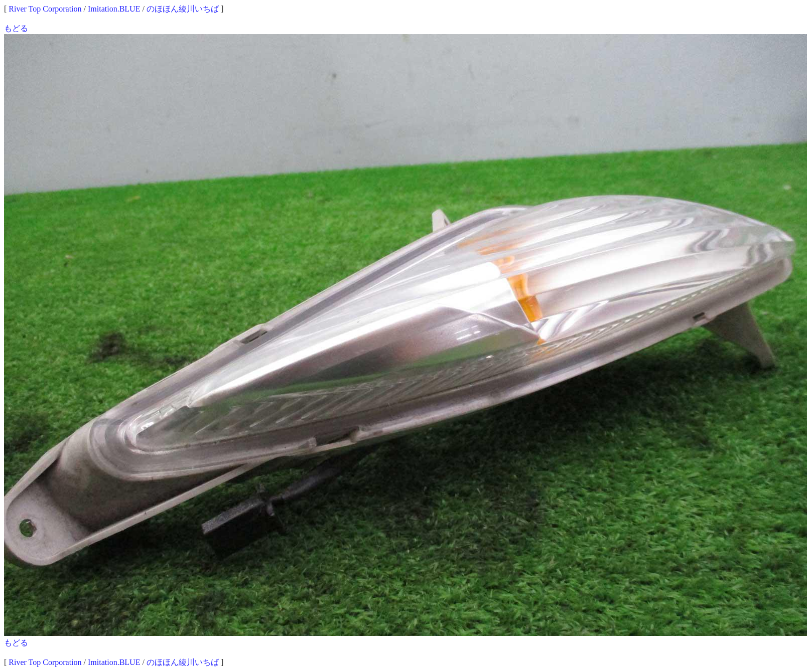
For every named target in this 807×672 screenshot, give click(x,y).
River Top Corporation (45, 9)
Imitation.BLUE (114, 9)
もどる (16, 28)
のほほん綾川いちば (183, 9)
